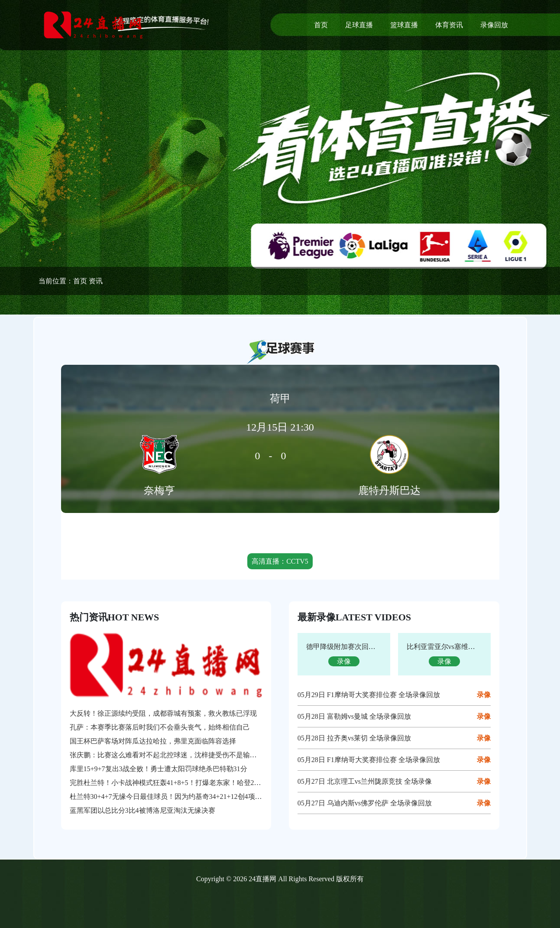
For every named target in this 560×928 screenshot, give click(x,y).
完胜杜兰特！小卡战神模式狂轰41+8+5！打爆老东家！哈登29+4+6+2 (175, 783)
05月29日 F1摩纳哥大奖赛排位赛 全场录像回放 (369, 695)
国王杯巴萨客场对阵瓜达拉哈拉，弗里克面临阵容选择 (153, 741)
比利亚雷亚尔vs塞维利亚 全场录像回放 (466, 647)
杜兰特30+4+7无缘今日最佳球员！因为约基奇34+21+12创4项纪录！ (173, 797)
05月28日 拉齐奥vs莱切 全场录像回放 (354, 738)
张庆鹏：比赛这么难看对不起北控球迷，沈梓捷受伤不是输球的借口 (174, 755)
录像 (484, 695)
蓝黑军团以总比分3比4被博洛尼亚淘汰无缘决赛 (142, 810)
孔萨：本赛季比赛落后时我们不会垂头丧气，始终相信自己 (160, 727)
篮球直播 (404, 25)
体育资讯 (449, 25)
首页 (321, 25)
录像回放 (494, 25)
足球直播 (359, 25)
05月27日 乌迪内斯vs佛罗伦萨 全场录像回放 (365, 803)
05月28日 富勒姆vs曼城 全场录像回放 (354, 716)
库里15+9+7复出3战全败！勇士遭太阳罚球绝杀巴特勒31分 (159, 769)
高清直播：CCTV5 (280, 561)
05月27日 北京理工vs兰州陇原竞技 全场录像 (365, 781)
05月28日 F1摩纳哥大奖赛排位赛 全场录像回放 (369, 760)
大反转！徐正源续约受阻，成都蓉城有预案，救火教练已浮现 (163, 713)
